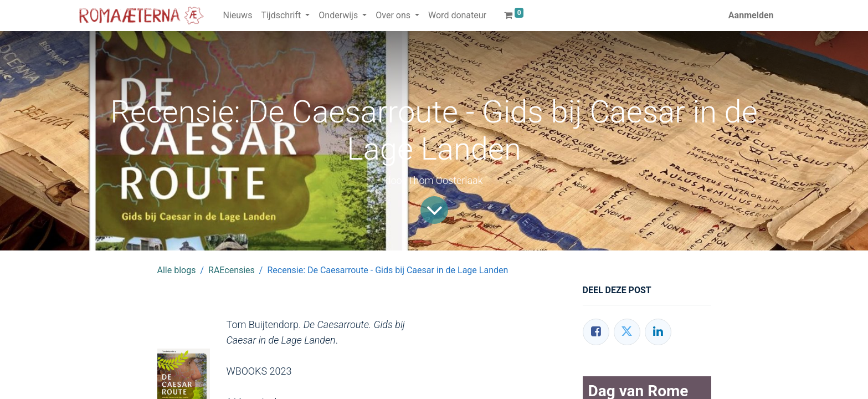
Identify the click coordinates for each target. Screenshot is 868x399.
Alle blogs (177, 270)
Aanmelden (751, 15)
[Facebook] (596, 332)
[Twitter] (627, 332)
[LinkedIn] (658, 332)
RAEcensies (232, 270)
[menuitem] (238, 16)
